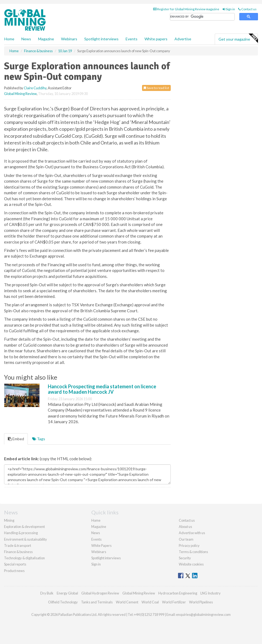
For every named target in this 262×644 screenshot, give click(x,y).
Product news (14, 571)
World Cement (127, 602)
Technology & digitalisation (24, 558)
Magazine (46, 39)
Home (9, 39)
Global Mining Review (20, 94)
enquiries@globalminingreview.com (203, 615)
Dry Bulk (47, 593)
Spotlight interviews (101, 39)
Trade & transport (18, 546)
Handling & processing (21, 533)
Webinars (69, 39)
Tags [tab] (39, 439)
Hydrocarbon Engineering (178, 593)
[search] (202, 17)
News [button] (26, 39)
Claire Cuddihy (35, 88)
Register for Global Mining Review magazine (186, 9)
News (96, 533)
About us (185, 527)
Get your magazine (238, 38)
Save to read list (156, 88)
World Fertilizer (174, 602)
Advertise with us (192, 533)
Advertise (183, 39)
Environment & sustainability (26, 539)
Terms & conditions (193, 552)
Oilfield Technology (63, 602)
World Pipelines (201, 602)
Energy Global (67, 593)
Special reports (15, 564)
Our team (186, 539)
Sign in (229, 9)
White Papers (101, 546)
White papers (156, 39)
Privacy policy (189, 546)
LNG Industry (211, 593)
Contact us (247, 9)
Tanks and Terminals (97, 602)
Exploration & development (24, 527)
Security (185, 558)
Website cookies (191, 564)
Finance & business (18, 552)
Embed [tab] (16, 439)
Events (132, 39)
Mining (9, 520)
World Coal (150, 602)
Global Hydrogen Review (100, 593)
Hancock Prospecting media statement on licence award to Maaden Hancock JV (102, 389)
